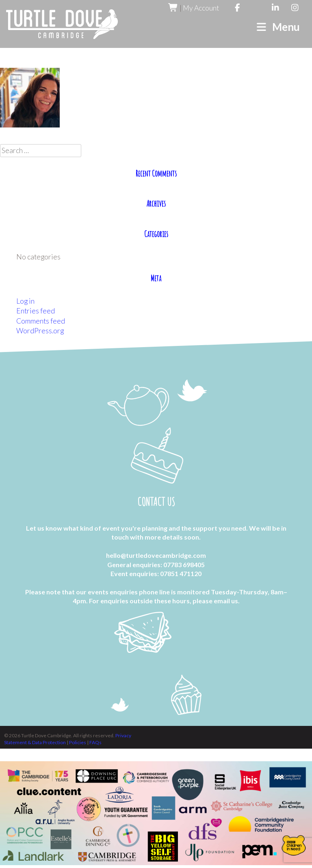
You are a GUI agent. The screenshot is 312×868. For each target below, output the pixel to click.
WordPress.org (40, 331)
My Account (201, 8)
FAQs (95, 742)
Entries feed (36, 311)
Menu (278, 27)
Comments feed (41, 321)
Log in (25, 301)
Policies (78, 742)
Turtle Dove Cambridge (62, 24)
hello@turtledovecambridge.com (156, 556)
